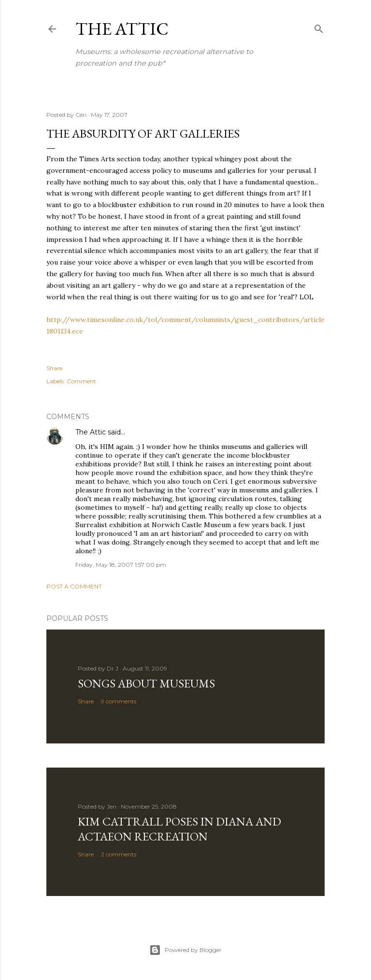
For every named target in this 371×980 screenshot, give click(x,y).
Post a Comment (74, 586)
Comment (81, 381)
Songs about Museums (146, 683)
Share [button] (54, 368)
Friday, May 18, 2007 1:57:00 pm (121, 565)
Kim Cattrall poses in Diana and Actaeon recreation (179, 829)
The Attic (122, 29)
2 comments (119, 854)
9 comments (119, 701)
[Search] (319, 27)
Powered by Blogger (185, 950)
